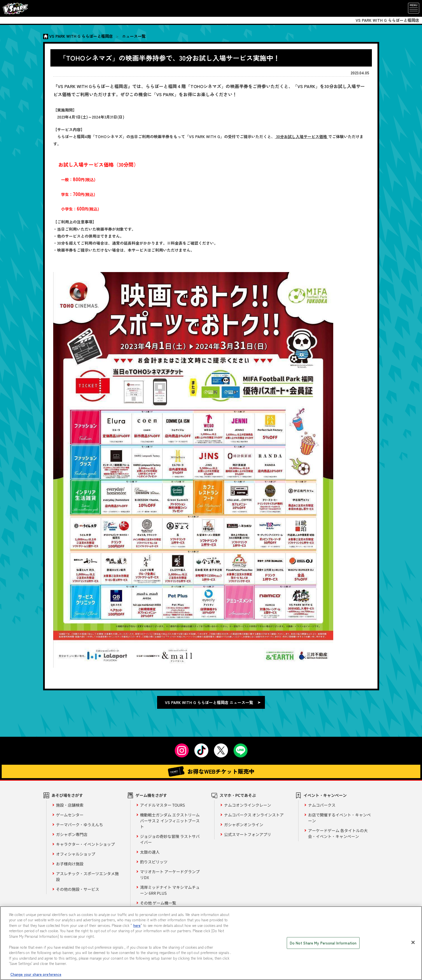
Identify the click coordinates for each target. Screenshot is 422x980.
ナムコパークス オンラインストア (254, 815)
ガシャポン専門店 (72, 834)
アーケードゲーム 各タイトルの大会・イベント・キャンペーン (338, 833)
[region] (211, 943)
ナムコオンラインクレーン (248, 805)
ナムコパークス (322, 805)
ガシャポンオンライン (244, 825)
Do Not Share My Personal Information (323, 943)
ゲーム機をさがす (151, 795)
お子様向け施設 (70, 864)
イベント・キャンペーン (325, 795)
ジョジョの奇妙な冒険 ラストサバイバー (170, 839)
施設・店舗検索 (70, 805)
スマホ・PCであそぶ (238, 795)
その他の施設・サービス (78, 889)
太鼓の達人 (150, 852)
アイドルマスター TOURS (162, 805)
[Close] (413, 942)
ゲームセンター (70, 815)
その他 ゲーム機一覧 (158, 903)
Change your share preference (36, 974)
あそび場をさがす (67, 795)
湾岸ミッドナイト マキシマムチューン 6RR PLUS (170, 890)
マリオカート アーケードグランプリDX (170, 874)
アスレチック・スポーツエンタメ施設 (87, 876)
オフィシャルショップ (76, 854)
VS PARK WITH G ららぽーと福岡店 (81, 36)
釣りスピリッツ (154, 862)
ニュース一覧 (134, 36)
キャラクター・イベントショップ (85, 844)
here (137, 925)
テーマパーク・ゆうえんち (80, 825)
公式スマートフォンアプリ (248, 834)
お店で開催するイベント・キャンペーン (339, 818)
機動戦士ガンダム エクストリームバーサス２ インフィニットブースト (170, 821)
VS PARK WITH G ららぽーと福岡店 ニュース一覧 (209, 702)
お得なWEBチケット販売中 (211, 772)
